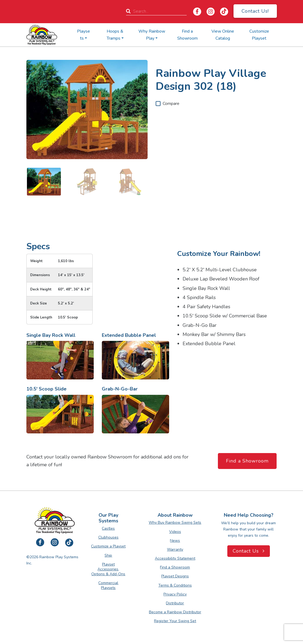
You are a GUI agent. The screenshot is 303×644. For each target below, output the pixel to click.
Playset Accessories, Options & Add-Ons (108, 569)
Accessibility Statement (175, 558)
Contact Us (249, 551)
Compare (171, 104)
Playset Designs (175, 576)
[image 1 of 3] (44, 182)
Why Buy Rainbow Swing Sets (175, 523)
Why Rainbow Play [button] (152, 35)
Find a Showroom (187, 35)
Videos (175, 532)
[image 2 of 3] (87, 182)
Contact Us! (255, 11)
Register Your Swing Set (175, 621)
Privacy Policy (175, 594)
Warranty (175, 549)
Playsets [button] (83, 35)
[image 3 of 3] (130, 182)
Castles (108, 528)
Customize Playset (259, 35)
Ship (108, 555)
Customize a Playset (108, 546)
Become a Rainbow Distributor (175, 612)
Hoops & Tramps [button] (115, 35)
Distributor (175, 603)
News (175, 541)
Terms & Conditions (175, 585)
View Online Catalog (223, 35)
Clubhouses (108, 537)
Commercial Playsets (108, 585)
